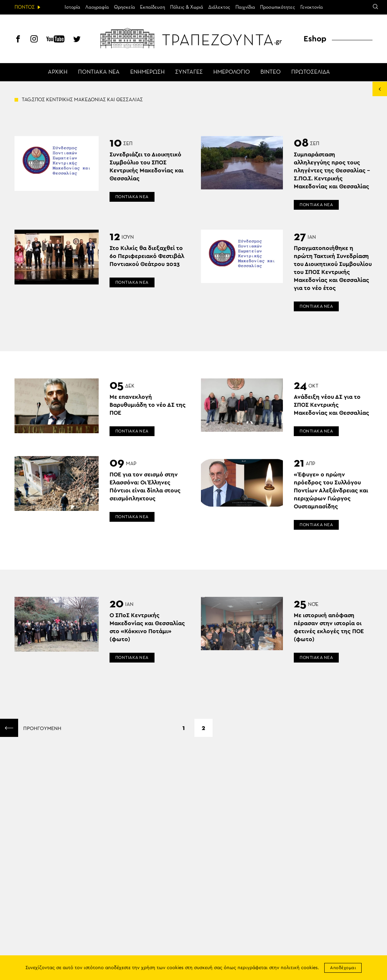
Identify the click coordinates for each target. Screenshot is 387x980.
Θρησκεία (124, 7)
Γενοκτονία (312, 7)
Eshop (315, 39)
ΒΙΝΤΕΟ (271, 72)
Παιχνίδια (245, 7)
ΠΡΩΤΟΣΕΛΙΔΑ (311, 72)
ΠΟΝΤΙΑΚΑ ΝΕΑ (99, 72)
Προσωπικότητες (278, 7)
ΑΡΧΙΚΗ (58, 72)
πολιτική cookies (299, 968)
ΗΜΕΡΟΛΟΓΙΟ (232, 72)
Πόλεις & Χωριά (187, 7)
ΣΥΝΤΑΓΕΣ (189, 72)
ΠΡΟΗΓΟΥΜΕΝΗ (31, 728)
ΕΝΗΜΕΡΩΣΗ (147, 72)
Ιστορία (72, 7)
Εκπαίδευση (153, 7)
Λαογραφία (97, 7)
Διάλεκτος (219, 7)
